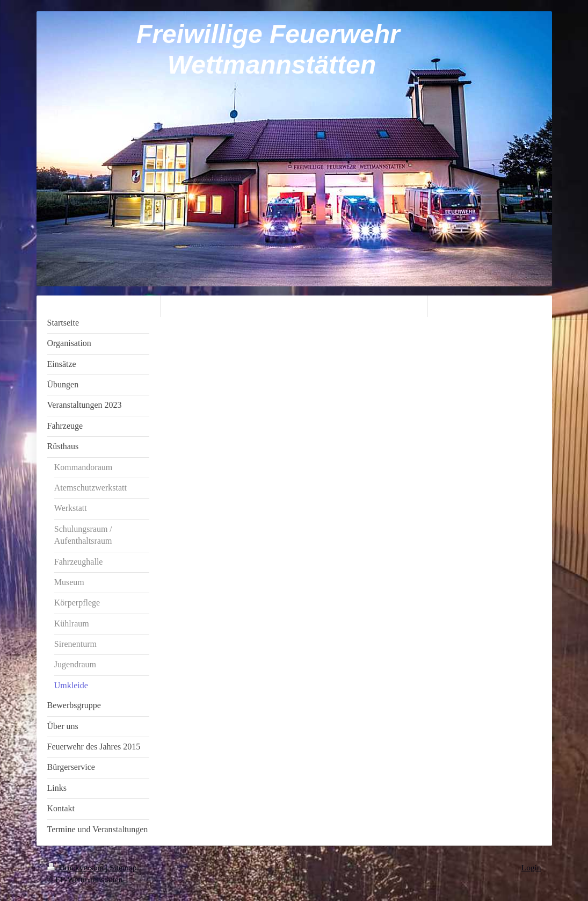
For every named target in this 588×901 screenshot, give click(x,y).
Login (531, 867)
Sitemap (123, 867)
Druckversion (77, 867)
